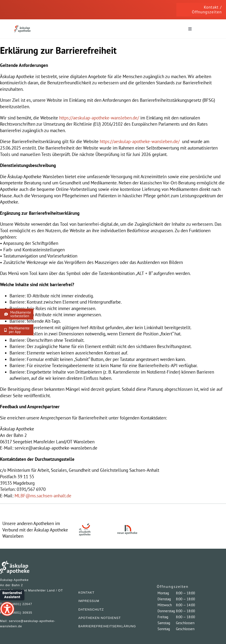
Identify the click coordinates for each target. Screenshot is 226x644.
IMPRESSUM (89, 601)
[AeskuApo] (22, 27)
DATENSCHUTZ (91, 609)
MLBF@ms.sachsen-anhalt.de (43, 496)
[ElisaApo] (85, 526)
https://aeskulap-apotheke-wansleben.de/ (99, 118)
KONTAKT (86, 593)
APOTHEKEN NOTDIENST (100, 618)
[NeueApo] (127, 527)
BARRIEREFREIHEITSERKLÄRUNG (107, 626)
